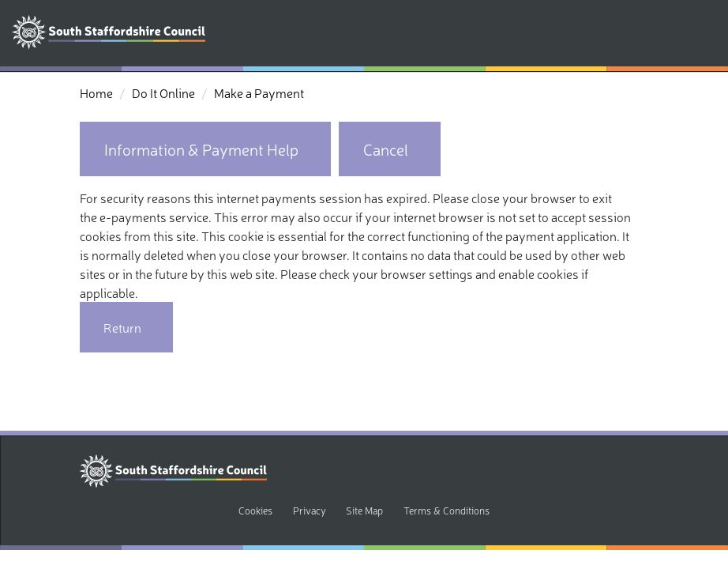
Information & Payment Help (201, 149)
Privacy (310, 510)
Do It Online (163, 92)
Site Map (364, 510)
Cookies (255, 510)
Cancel (386, 149)
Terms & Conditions (447, 510)
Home (96, 92)
